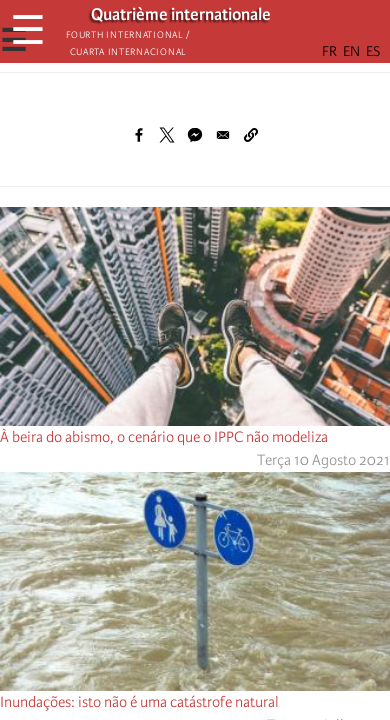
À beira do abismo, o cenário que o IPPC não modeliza (164, 437)
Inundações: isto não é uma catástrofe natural (139, 702)
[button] (251, 135)
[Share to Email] (223, 135)
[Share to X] (167, 135)
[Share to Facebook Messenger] (195, 135)
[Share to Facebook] (139, 135)
